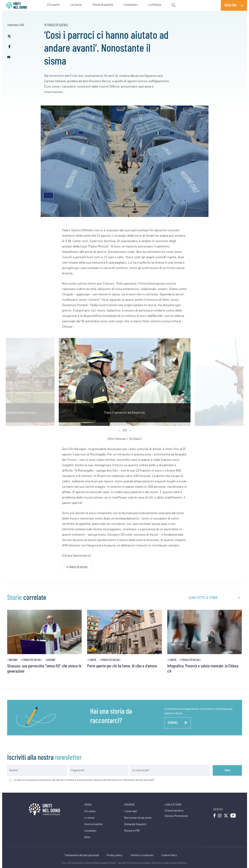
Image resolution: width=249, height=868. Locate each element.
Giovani (51, 660)
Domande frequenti (135, 824)
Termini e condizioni (142, 855)
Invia (227, 770)
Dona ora (231, 5)
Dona (87, 837)
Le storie (89, 818)
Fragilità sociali (57, 25)
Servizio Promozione (176, 816)
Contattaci (90, 831)
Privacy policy (115, 855)
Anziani (13, 660)
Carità (93, 660)
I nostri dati (131, 811)
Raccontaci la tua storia (138, 818)
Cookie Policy (169, 855)
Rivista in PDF (132, 831)
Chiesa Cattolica (174, 811)
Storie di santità (93, 824)
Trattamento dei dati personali (82, 855)
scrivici (177, 723)
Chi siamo (90, 811)
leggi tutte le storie (203, 598)
